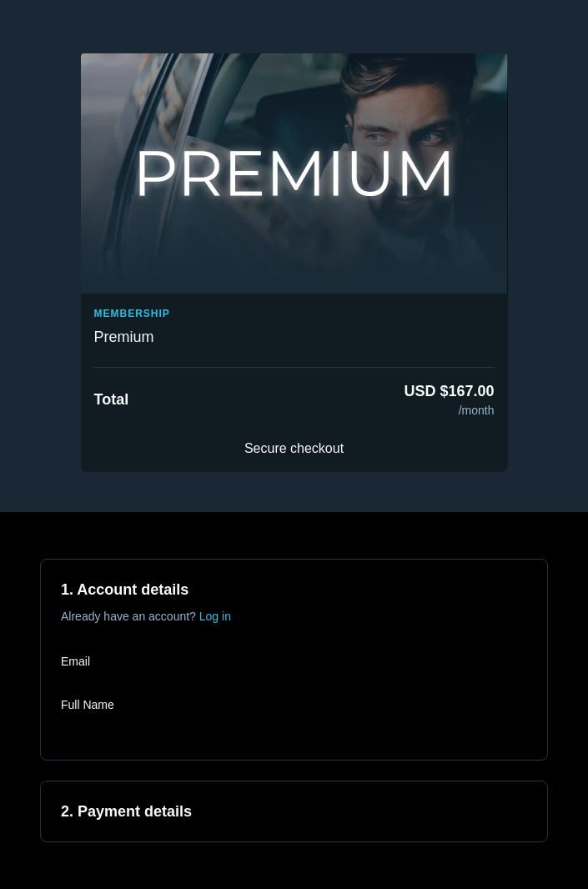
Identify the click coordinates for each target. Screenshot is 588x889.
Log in (215, 616)
